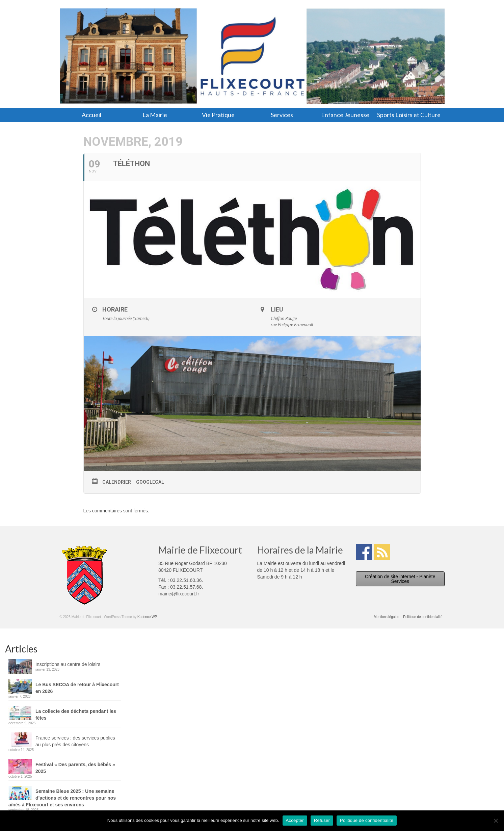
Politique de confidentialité (367, 820)
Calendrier (117, 482)
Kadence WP (147, 617)
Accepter (295, 820)
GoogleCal (150, 482)
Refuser (322, 820)
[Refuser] (496, 821)
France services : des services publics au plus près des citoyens (75, 741)
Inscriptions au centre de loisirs (68, 664)
